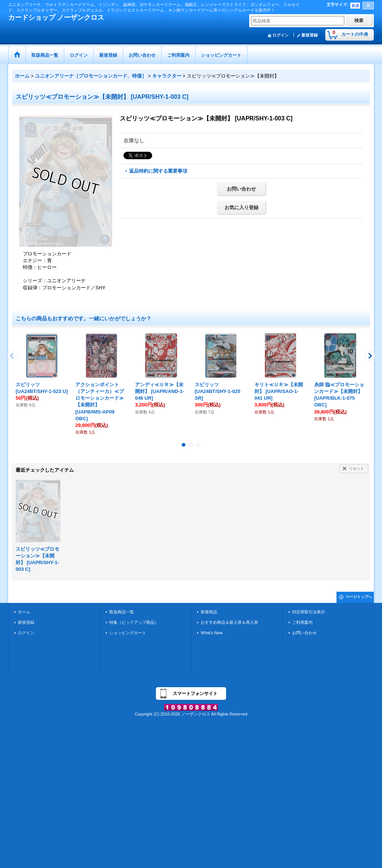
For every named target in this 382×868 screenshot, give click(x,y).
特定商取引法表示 (309, 612)
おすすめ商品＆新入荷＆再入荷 (229, 622)
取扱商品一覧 (122, 612)
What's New (212, 633)
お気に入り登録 (242, 207)
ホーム (24, 612)
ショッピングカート (128, 633)
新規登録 (310, 35)
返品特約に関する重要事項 (158, 171)
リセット (357, 468)
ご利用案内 (302, 622)
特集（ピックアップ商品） (134, 622)
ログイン (281, 35)
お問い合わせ (241, 189)
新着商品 (209, 612)
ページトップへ (359, 597)
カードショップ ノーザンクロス (56, 18)
